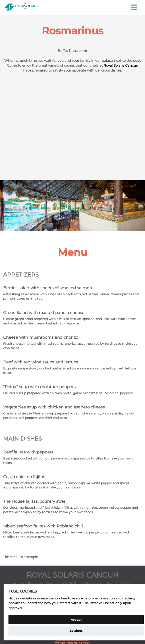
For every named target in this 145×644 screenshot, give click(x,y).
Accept (76, 619)
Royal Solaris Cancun (121, 65)
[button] (134, 7)
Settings (76, 631)
